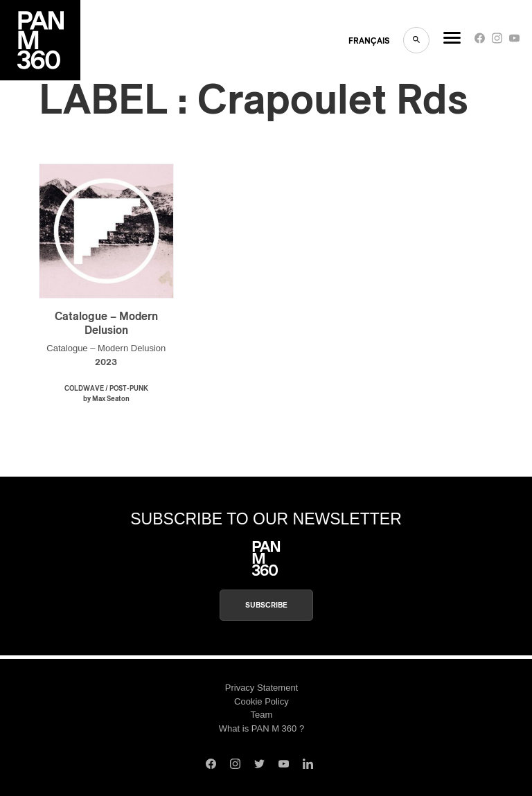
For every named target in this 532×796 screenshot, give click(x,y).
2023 (106, 363)
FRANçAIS (369, 41)
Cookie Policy (261, 701)
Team (262, 715)
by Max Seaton (106, 399)
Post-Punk (129, 389)
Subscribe (266, 605)
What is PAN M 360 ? (261, 728)
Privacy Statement (262, 688)
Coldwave (84, 389)
